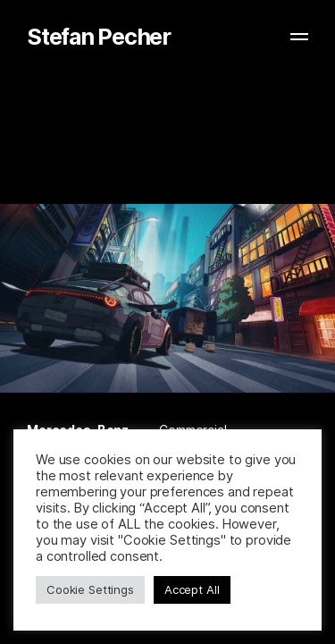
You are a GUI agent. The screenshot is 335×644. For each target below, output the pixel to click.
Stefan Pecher (99, 37)
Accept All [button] (192, 589)
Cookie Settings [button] (90, 589)
